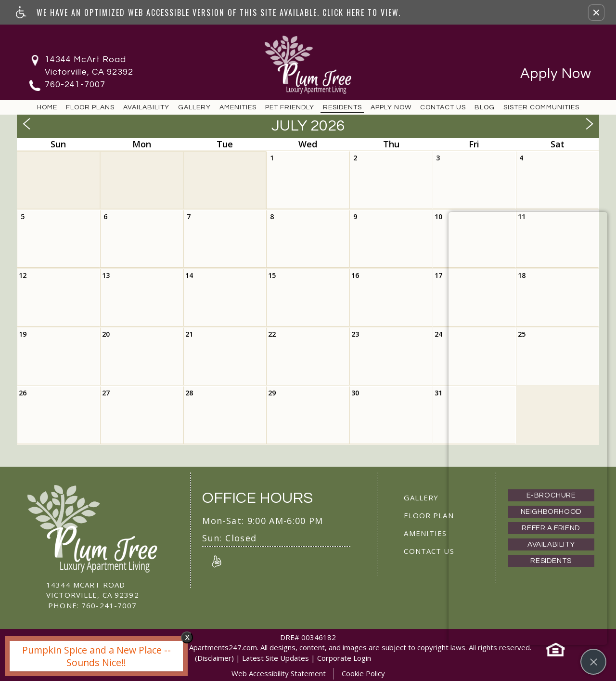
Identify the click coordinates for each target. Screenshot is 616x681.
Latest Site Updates (276, 658)
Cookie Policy (363, 673)
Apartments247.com (223, 647)
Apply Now (556, 74)
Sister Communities (541, 107)
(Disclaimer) (214, 658)
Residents (342, 107)
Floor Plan (429, 515)
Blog (485, 107)
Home (47, 107)
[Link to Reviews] (217, 561)
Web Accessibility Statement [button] (279, 673)
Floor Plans (90, 107)
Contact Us (443, 107)
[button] (596, 13)
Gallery (194, 107)
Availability (146, 107)
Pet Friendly (290, 107)
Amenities (238, 107)
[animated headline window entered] (94, 659)
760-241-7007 (75, 85)
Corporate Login (344, 658)
